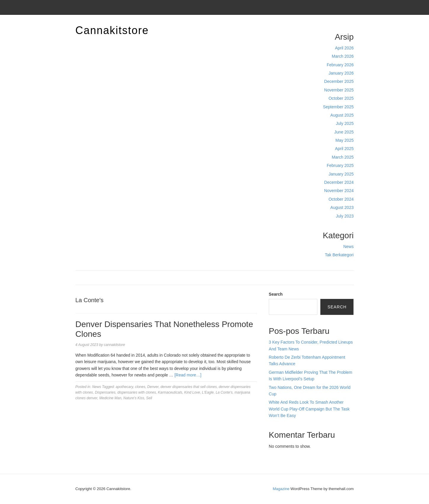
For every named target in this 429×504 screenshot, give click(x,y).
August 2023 (342, 207)
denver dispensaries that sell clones (189, 387)
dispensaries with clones (137, 392)
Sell (149, 398)
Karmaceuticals (170, 392)
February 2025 (340, 165)
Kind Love (192, 392)
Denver (153, 387)
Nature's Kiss (134, 398)
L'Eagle (208, 392)
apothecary (124, 387)
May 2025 (344, 140)
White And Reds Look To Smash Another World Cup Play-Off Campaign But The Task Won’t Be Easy (309, 409)
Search (276, 294)
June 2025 (344, 132)
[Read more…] (188, 375)
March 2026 (343, 56)
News (348, 247)
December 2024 (339, 182)
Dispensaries (105, 392)
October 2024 (341, 199)
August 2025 (342, 115)
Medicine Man (110, 398)
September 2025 (338, 107)
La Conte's (224, 392)
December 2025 (339, 81)
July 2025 (345, 123)
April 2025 (344, 149)
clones (140, 387)
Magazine (281, 489)
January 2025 (341, 174)
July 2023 (345, 216)
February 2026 (340, 65)
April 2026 (344, 48)
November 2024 (339, 191)
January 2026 (341, 73)
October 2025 (341, 98)
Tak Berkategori (339, 255)
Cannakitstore (112, 30)
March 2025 (343, 157)
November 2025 (339, 90)
